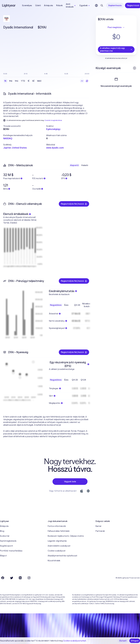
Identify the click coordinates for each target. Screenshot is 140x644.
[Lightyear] (9, 5)
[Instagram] (29, 578)
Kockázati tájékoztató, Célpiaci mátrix (66, 536)
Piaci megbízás (116, 27)
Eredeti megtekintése (53, 120)
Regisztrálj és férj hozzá (74, 204)
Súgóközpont (6, 546)
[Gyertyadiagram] (87, 81)
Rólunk (59, 5)
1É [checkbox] (29, 81)
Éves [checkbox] (66, 305)
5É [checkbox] (33, 81)
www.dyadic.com (55, 148)
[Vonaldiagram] (82, 81)
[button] (25, 126)
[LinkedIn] (20, 578)
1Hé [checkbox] (11, 81)
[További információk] (135, 68)
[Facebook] (3, 578)
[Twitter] (11, 578)
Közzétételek (54, 561)
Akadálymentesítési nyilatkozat (62, 556)
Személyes (27, 5)
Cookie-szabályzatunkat (75, 641)
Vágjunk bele (70, 482)
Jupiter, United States (15, 148)
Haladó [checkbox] (85, 165)
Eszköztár (5, 536)
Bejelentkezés (115, 5)
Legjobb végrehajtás (57, 541)
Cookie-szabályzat (57, 551)
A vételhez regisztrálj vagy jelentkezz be (116, 49)
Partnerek (100, 531)
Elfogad (135, 641)
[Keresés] (102, 5)
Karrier (99, 526)
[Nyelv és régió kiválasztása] (96, 5)
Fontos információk (57, 526)
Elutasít (123, 641)
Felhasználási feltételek (59, 531)
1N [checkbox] (5, 81)
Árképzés (48, 5)
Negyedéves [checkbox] (56, 305)
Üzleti (38, 5)
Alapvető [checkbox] (74, 165)
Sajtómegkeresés (8, 541)
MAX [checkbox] (39, 81)
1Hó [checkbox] (17, 81)
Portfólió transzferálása (11, 551)
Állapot (3, 556)
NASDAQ (8, 138)
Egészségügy (53, 129)
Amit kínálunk (71, 5)
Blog (2, 531)
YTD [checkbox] (23, 81)
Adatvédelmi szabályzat (59, 546)
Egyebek (85, 5)
